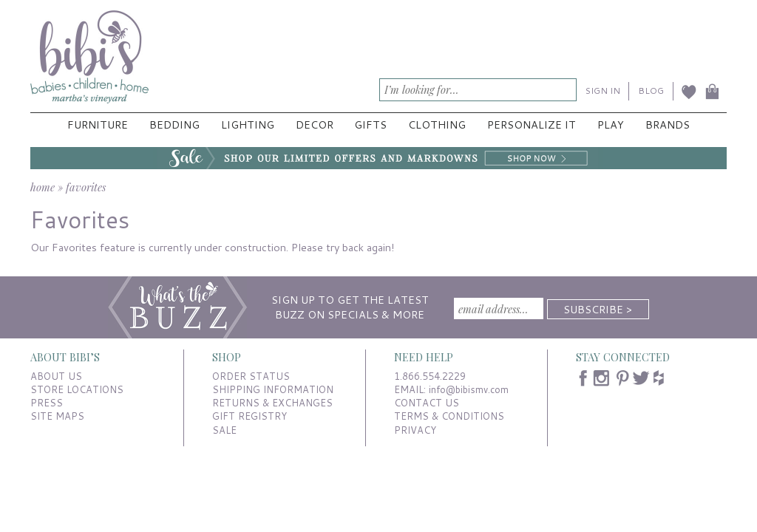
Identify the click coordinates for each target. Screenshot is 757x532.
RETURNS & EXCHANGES (272, 403)
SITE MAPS (57, 416)
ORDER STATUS (251, 376)
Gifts (370, 125)
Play (611, 125)
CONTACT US (427, 403)
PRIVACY (415, 430)
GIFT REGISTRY (249, 416)
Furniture (98, 125)
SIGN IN (603, 91)
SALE (224, 430)
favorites (86, 187)
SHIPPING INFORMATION (273, 389)
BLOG (651, 91)
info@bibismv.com (469, 389)
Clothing (437, 125)
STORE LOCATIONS (77, 389)
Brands (668, 125)
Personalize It (532, 125)
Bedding (174, 125)
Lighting (248, 125)
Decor (315, 125)
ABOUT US (56, 376)
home (43, 187)
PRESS (47, 403)
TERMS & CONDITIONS (449, 416)
